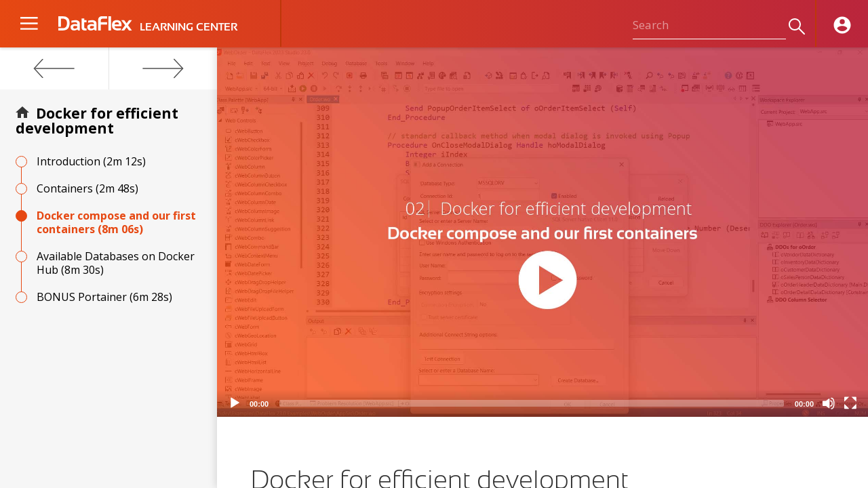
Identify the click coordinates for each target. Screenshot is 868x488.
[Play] (235, 403)
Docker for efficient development (97, 121)
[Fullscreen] (850, 403)
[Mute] (829, 403)
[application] (542, 232)
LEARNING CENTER (189, 27)
